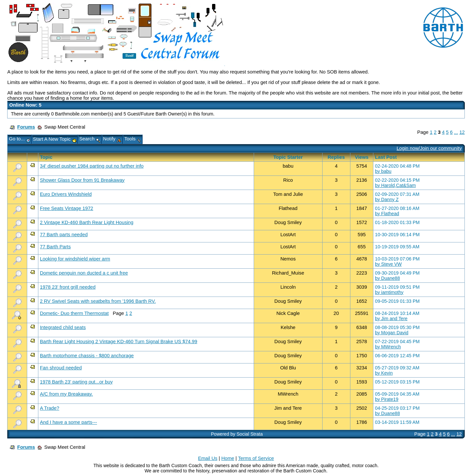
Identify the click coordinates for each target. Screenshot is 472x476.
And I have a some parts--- (69, 422)
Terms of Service (256, 458)
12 (462, 132)
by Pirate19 (387, 399)
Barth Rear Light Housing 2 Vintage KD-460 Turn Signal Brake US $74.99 (119, 341)
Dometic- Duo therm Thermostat (74, 313)
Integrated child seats (63, 327)
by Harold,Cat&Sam (395, 185)
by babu (383, 171)
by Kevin (384, 373)
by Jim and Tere (391, 319)
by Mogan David (392, 333)
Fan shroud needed (61, 368)
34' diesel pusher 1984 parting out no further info (92, 166)
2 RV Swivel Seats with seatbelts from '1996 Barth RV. (98, 301)
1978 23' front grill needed (68, 287)
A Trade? (50, 408)
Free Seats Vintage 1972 (67, 208)
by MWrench (388, 347)
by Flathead (387, 214)
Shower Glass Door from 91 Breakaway (82, 180)
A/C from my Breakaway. (67, 394)
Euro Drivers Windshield (66, 194)
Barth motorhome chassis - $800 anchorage (87, 356)
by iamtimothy (389, 292)
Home (228, 458)
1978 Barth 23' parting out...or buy (76, 382)
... (456, 132)
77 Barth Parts (55, 247)
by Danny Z (387, 199)
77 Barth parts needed (64, 235)
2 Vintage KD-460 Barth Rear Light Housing (87, 222)
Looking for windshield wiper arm (75, 259)
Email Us (208, 458)
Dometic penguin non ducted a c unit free (84, 273)
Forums (26, 127)
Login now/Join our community (429, 148)
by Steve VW (388, 264)
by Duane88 (387, 278)
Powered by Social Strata (237, 434)
